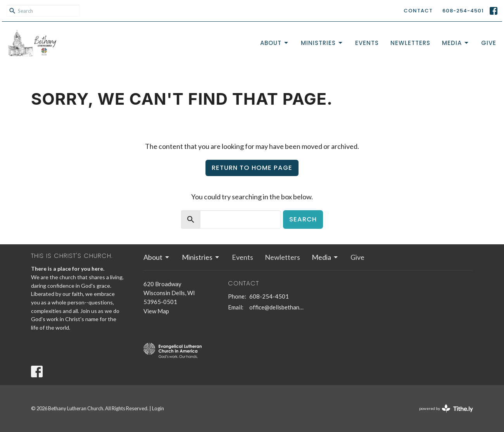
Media (456, 43)
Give (489, 43)
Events (367, 43)
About (275, 43)
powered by (446, 409)
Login (158, 408)
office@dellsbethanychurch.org (277, 307)
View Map (156, 311)
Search (303, 219)
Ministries (322, 43)
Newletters (410, 43)
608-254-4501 (463, 11)
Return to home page (252, 168)
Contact (418, 11)
